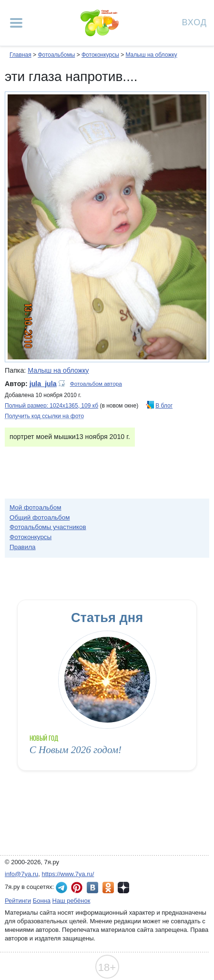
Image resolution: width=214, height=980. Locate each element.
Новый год (44, 738)
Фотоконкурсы (100, 55)
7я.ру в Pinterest (77, 888)
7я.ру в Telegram (61, 888)
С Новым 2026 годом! (76, 750)
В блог (164, 406)
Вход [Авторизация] (194, 22)
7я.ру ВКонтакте (92, 888)
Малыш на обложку (151, 55)
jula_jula (43, 384)
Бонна (42, 901)
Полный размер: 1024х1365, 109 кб (51, 406)
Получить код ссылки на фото (44, 416)
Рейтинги (18, 901)
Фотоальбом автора (96, 384)
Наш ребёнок (71, 901)
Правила (23, 547)
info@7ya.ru (21, 874)
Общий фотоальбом (40, 517)
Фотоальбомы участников (48, 527)
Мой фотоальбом (36, 507)
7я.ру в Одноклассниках (108, 888)
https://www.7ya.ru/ (68, 874)
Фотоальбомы (56, 55)
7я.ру (123, 888)
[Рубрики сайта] (16, 23)
